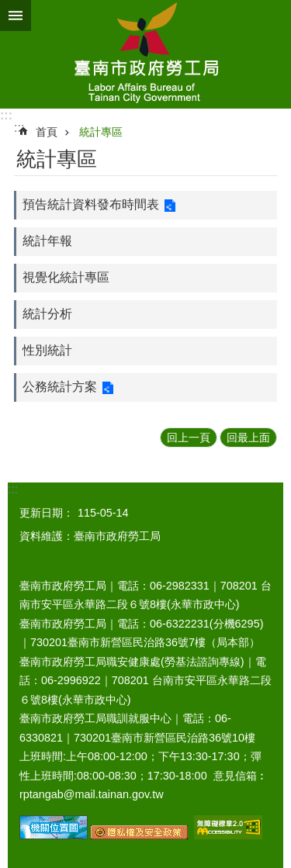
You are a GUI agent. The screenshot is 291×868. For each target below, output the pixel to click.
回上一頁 (189, 437)
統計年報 (47, 241)
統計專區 (101, 132)
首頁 (47, 132)
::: (6, 115)
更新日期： (47, 513)
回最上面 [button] (248, 437)
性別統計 (47, 350)
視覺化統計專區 (66, 277)
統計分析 (47, 314)
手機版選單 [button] (16, 16)
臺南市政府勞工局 (145, 54)
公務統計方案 (60, 387)
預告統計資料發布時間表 (91, 204)
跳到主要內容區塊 (8, 8)
